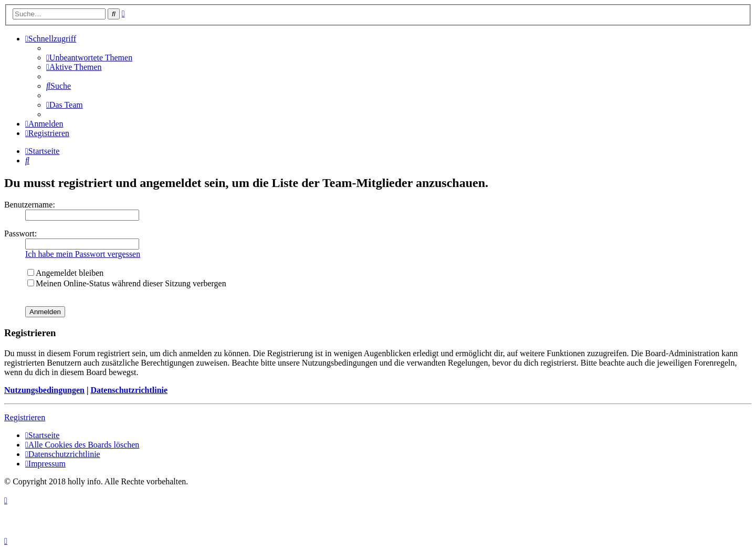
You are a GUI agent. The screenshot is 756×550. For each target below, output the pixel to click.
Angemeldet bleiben (65, 273)
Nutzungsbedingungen (44, 390)
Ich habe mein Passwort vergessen (83, 254)
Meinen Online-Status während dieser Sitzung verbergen (127, 283)
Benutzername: (30, 205)
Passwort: (20, 234)
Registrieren (25, 417)
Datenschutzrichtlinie (129, 390)
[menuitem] (89, 58)
